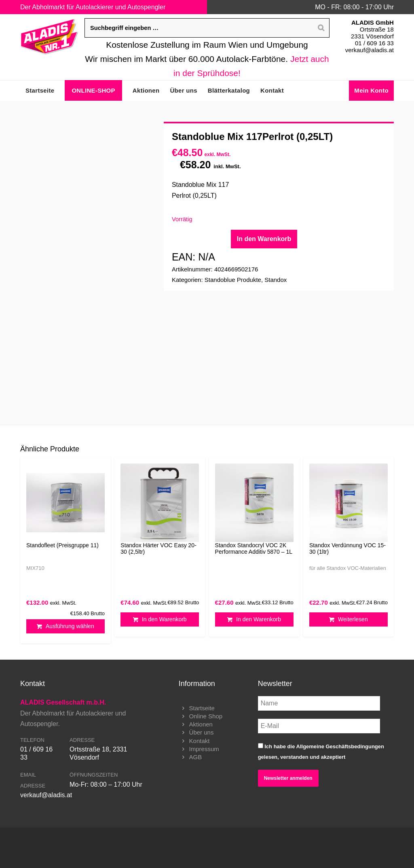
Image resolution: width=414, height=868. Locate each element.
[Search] (321, 28)
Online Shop (206, 716)
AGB (196, 757)
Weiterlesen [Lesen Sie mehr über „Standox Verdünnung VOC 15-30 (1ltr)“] (349, 619)
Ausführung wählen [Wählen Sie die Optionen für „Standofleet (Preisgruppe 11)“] (65, 626)
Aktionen (201, 724)
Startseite (202, 708)
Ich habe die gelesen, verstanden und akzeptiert (321, 752)
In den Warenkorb (264, 239)
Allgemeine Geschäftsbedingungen (340, 746)
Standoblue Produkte (233, 280)
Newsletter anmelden (288, 778)
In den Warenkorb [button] (160, 619)
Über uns (202, 732)
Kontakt (200, 741)
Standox (276, 280)
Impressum (204, 749)
